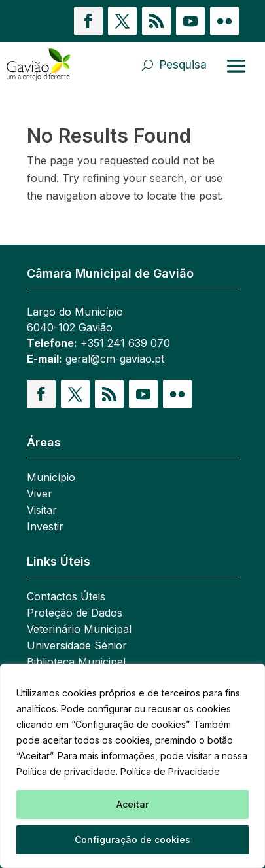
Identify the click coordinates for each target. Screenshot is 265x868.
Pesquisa (183, 65)
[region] (132, 766)
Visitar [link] (42, 511)
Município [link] (51, 478)
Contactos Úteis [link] (66, 597)
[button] (88, 21)
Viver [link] (40, 495)
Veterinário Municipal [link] (79, 630)
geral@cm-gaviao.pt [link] (115, 359)
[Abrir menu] (236, 65)
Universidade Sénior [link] (77, 646)
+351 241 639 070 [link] (125, 343)
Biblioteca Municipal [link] (76, 663)
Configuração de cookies (132, 840)
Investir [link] (45, 527)
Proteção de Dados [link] (75, 614)
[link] (44, 65)
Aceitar (132, 804)
